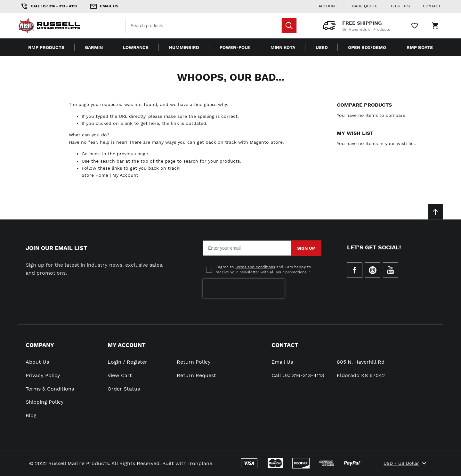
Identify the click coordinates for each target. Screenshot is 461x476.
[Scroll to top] (435, 212)
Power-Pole (235, 47)
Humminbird (184, 47)
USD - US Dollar (406, 463)
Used (322, 47)
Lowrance (136, 47)
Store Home (95, 175)
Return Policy (194, 362)
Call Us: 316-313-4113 (298, 375)
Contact (285, 345)
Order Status (124, 389)
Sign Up (306, 248)
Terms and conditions (255, 267)
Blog (31, 415)
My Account (125, 175)
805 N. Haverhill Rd (361, 362)
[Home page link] (59, 26)
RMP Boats (420, 47)
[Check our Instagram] (373, 270)
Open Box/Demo (367, 47)
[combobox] (211, 26)
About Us (37, 362)
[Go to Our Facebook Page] (355, 270)
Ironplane (200, 463)
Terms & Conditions (50, 389)
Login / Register (127, 362)
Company (40, 345)
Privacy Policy (43, 375)
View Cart (120, 375)
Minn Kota (283, 47)
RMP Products (46, 47)
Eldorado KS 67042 (361, 375)
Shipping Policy (45, 402)
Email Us (282, 362)
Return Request (196, 375)
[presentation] (244, 288)
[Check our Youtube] (391, 270)
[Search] (289, 26)
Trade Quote (364, 6)
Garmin (94, 47)
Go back (91, 154)
